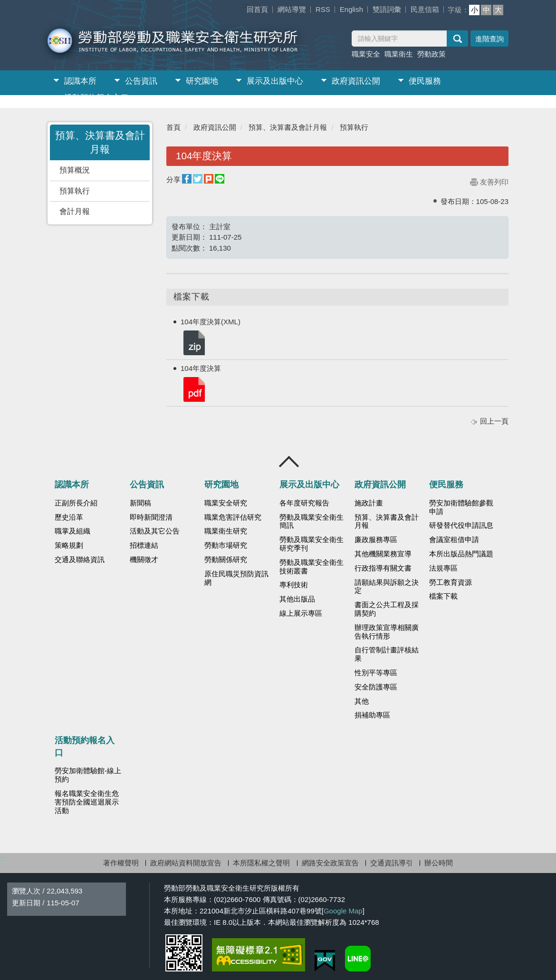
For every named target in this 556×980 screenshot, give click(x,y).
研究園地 (202, 81)
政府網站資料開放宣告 (186, 863)
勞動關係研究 (226, 560)
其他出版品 (297, 599)
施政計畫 (369, 503)
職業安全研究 (226, 503)
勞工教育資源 (451, 582)
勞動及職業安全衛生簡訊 (312, 522)
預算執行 (75, 191)
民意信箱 (425, 9)
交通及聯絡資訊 (80, 560)
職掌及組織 (72, 531)
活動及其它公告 (155, 531)
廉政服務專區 (376, 540)
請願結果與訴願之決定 (387, 587)
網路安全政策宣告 (330, 863)
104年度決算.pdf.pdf (193, 389)
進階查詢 (489, 39)
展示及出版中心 (275, 81)
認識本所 (80, 81)
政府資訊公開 (356, 81)
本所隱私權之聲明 (261, 863)
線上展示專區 (301, 613)
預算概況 (75, 170)
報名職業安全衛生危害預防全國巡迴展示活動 (87, 802)
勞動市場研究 (226, 545)
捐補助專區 (372, 715)
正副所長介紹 (76, 503)
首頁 (173, 127)
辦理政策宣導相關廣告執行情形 (387, 632)
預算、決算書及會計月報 (288, 127)
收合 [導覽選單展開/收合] (289, 462)
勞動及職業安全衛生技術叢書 (312, 567)
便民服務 (425, 81)
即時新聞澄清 (151, 517)
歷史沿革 (69, 517)
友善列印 (494, 182)
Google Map (343, 911)
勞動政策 (431, 54)
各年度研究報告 (304, 503)
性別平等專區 (376, 673)
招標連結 (144, 545)
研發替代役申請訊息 (461, 525)
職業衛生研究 (226, 531)
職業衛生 (399, 54)
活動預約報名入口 (96, 98)
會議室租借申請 (454, 540)
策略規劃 (69, 545)
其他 (362, 701)
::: (245, 5)
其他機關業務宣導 (383, 554)
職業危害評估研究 (233, 517)
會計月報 (75, 211)
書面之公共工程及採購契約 (387, 609)
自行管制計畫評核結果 (387, 654)
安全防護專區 (376, 687)
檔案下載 (443, 596)
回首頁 (257, 9)
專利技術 (294, 585)
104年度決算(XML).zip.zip (193, 342)
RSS (323, 9)
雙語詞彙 (387, 9)
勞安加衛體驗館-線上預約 (88, 775)
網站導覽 (292, 9)
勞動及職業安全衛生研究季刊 (312, 544)
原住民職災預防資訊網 (236, 578)
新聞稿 (140, 503)
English (351, 9)
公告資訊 (141, 81)
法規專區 (443, 568)
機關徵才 (144, 560)
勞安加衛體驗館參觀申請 (461, 507)
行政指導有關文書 (383, 568)
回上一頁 (494, 421)
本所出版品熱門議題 (461, 554)
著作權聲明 (121, 863)
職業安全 (366, 54)
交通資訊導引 (392, 863)
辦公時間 (439, 863)
